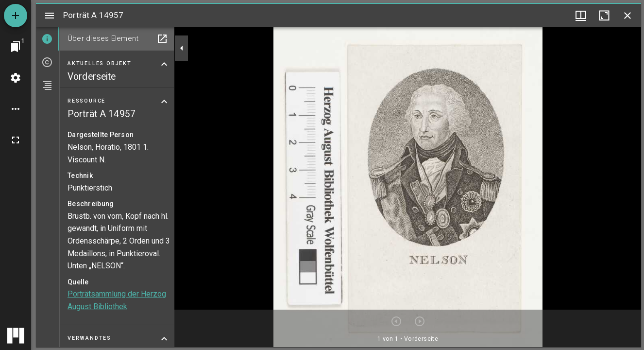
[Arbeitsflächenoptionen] (16, 109)
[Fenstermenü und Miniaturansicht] (581, 16)
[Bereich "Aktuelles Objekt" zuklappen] (164, 64)
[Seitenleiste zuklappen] (182, 48)
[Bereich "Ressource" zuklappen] (164, 102)
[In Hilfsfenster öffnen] (162, 39)
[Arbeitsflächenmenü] (16, 78)
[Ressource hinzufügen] (16, 16)
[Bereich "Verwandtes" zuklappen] (164, 339)
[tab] (48, 39)
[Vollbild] (16, 140)
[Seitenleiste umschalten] (50, 16)
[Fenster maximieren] (604, 16)
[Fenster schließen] (627, 16)
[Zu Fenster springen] (16, 47)
